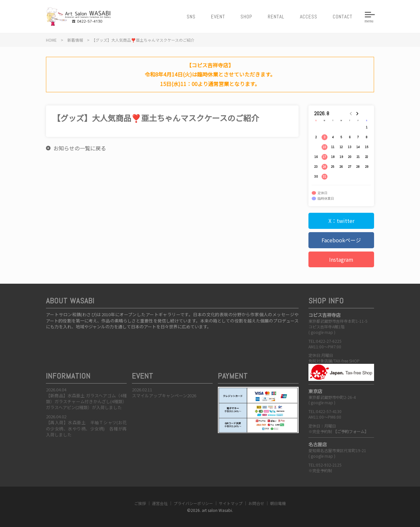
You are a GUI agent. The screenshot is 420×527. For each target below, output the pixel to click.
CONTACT (343, 17)
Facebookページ (341, 240)
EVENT (218, 17)
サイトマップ (231, 503)
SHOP (246, 17)
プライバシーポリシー (193, 503)
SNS (191, 17)
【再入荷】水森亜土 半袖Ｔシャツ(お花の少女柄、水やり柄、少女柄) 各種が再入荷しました (86, 428)
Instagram (341, 259)
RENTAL (276, 17)
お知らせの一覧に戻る (80, 148)
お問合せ (256, 503)
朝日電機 (278, 503)
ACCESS (309, 17)
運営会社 (160, 503)
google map (322, 332)
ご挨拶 (140, 503)
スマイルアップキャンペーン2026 (164, 395)
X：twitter (341, 221)
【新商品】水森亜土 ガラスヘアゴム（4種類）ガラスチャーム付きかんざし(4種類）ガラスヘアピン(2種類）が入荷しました (86, 401)
